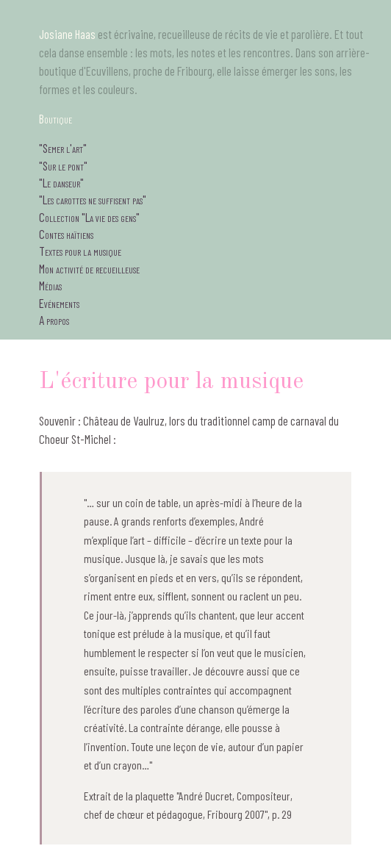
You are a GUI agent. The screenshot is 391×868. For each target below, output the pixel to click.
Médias (50, 285)
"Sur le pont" (63, 165)
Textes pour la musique (80, 251)
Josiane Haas (67, 34)
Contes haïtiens (66, 234)
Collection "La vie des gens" (89, 217)
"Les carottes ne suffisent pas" (93, 199)
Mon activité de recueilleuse (89, 268)
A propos (54, 320)
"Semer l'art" (63, 148)
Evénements (59, 303)
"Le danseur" (61, 182)
